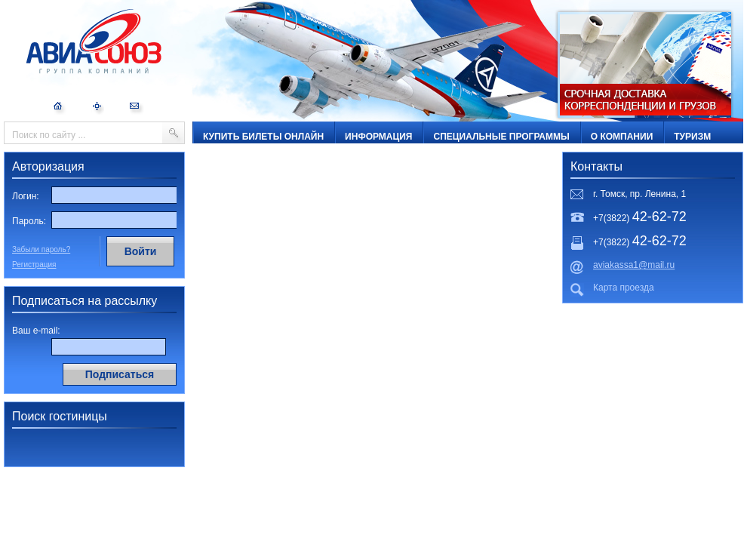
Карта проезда (624, 288)
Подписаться (120, 374)
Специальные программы (501, 137)
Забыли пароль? (41, 249)
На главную (60, 108)
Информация (378, 137)
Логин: (26, 196)
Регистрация (34, 265)
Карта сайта (98, 108)
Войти (141, 251)
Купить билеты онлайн (263, 137)
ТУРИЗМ (692, 137)
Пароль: (29, 221)
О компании (622, 137)
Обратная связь (137, 108)
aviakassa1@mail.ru (634, 265)
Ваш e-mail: (36, 331)
